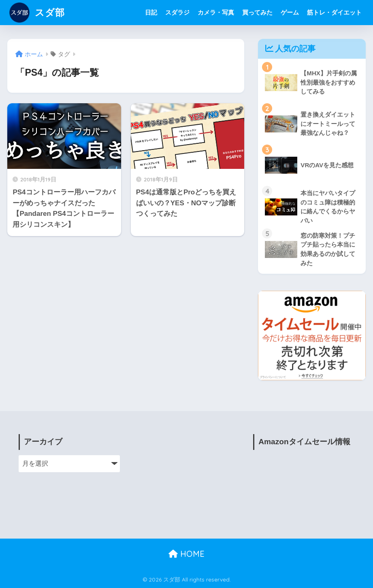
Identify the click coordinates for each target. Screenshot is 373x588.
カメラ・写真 (216, 12)
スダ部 (37, 12)
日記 (151, 12)
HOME (186, 554)
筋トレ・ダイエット (334, 12)
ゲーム (290, 12)
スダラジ (177, 12)
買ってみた (257, 12)
